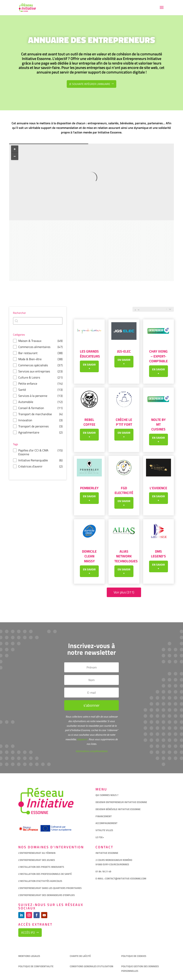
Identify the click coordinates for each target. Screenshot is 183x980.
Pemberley (89, 488)
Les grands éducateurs (90, 354)
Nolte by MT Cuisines (158, 424)
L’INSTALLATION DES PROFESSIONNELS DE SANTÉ (45, 874)
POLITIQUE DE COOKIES (134, 956)
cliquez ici (82, 739)
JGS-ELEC (124, 351)
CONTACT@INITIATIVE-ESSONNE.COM (126, 878)
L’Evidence (158, 488)
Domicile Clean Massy (89, 556)
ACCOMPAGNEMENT (106, 823)
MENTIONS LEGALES (29, 956)
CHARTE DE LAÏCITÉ (80, 956)
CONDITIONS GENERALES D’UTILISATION (92, 966)
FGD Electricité (124, 490)
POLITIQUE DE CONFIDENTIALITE (36, 966)
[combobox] (38, 321)
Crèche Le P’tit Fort (124, 422)
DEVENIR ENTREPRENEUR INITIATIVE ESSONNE (121, 802)
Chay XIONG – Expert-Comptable (159, 356)
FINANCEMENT (104, 816)
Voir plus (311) (124, 592)
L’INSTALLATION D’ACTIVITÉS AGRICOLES (40, 881)
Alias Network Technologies (126, 556)
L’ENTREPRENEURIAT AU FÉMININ (37, 853)
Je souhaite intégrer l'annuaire (90, 84)
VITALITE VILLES (105, 830)
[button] (38, 341)
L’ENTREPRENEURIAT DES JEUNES (37, 860)
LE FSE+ (100, 837)
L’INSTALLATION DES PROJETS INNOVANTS (41, 867)
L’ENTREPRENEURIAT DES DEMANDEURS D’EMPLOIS (47, 895)
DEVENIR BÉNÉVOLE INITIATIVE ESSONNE (118, 809)
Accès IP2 (28, 932)
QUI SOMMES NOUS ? (107, 795)
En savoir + (89, 366)
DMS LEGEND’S (158, 554)
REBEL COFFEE (89, 422)
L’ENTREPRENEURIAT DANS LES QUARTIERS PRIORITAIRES (50, 888)
